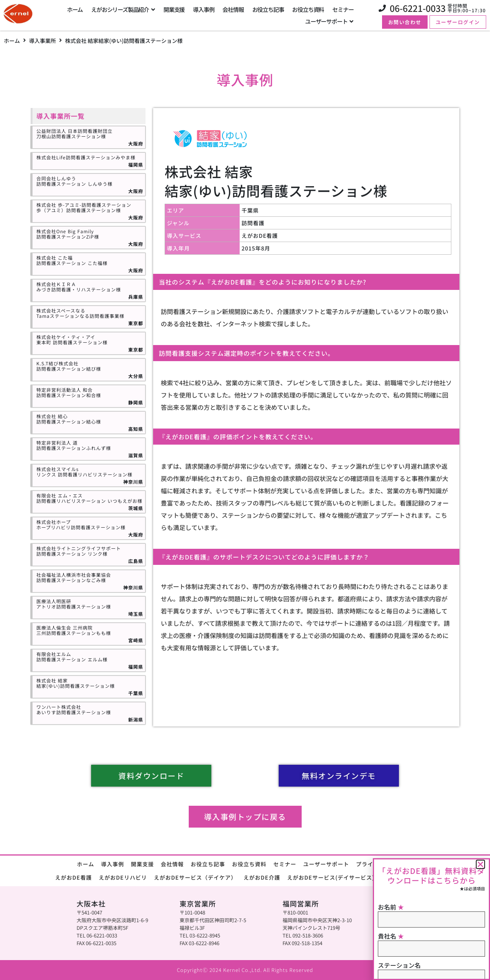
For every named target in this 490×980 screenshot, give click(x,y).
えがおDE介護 (262, 877)
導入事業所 (42, 41)
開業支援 (142, 864)
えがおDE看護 (73, 877)
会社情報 (172, 864)
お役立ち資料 (249, 864)
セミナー (285, 864)
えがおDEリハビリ (123, 877)
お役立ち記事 (208, 864)
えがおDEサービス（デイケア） (195, 877)
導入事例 (113, 864)
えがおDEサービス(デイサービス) (331, 877)
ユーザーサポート (326, 864)
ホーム (12, 41)
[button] (480, 864)
